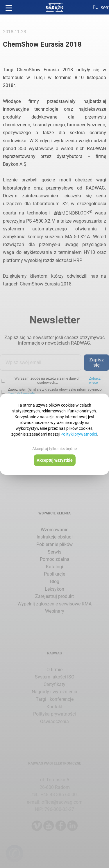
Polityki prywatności (79, 434)
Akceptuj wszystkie (55, 460)
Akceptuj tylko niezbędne (54, 449)
